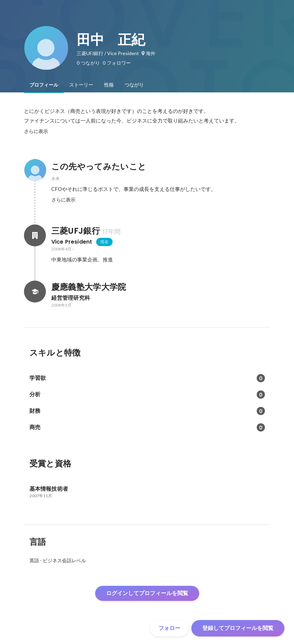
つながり (134, 85)
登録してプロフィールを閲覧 (238, 628)
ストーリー (81, 85)
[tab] (44, 85)
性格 (109, 85)
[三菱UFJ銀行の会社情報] (35, 235)
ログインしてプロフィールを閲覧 (147, 593)
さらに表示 (36, 131)
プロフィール (44, 85)
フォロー (169, 628)
